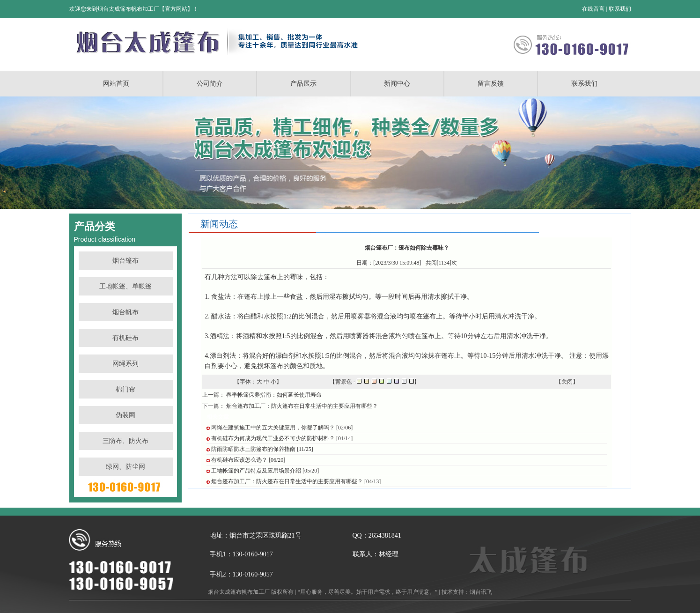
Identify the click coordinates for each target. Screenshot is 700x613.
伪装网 (125, 415)
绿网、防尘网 (125, 467)
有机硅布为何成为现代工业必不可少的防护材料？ (273, 438)
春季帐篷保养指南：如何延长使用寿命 (274, 395)
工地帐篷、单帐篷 (125, 286)
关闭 (567, 382)
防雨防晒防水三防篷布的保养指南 (253, 449)
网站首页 (116, 84)
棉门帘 (125, 389)
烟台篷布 (125, 261)
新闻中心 (397, 84)
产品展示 (303, 84)
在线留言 (593, 9)
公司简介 (210, 84)
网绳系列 (125, 364)
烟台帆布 (125, 312)
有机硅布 (125, 338)
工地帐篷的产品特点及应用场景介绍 (256, 471)
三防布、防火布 (125, 441)
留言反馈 (491, 84)
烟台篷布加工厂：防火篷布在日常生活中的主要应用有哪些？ (302, 406)
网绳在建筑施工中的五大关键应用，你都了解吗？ (273, 428)
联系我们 (620, 9)
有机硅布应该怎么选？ (239, 460)
